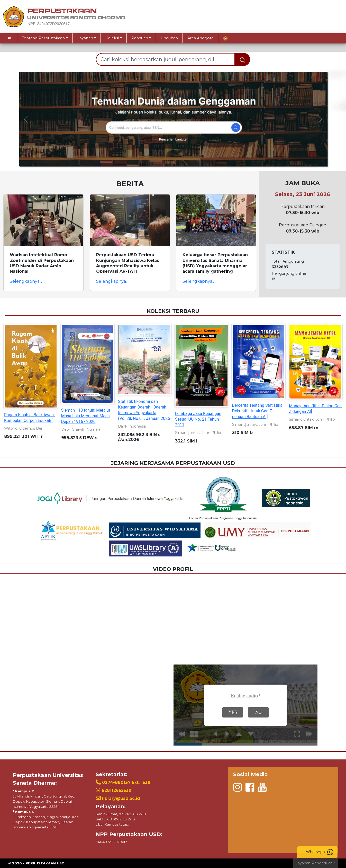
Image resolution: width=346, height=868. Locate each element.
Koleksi (112, 38)
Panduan (140, 38)
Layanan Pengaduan (314, 863)
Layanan (85, 38)
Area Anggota (200, 38)
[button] (26, 119)
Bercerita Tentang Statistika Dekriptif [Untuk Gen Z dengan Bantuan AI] (257, 411)
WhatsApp (320, 852)
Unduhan (169, 38)
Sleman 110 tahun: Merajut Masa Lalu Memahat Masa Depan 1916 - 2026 (86, 416)
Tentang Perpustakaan (43, 38)
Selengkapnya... (26, 281)
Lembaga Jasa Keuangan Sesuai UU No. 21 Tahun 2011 (198, 419)
